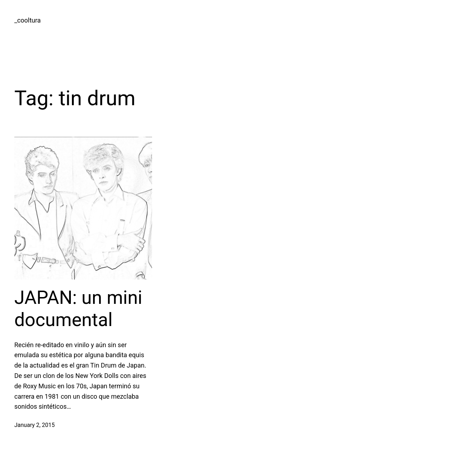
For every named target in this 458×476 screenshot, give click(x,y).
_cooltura (28, 20)
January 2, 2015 (35, 425)
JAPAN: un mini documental (78, 309)
